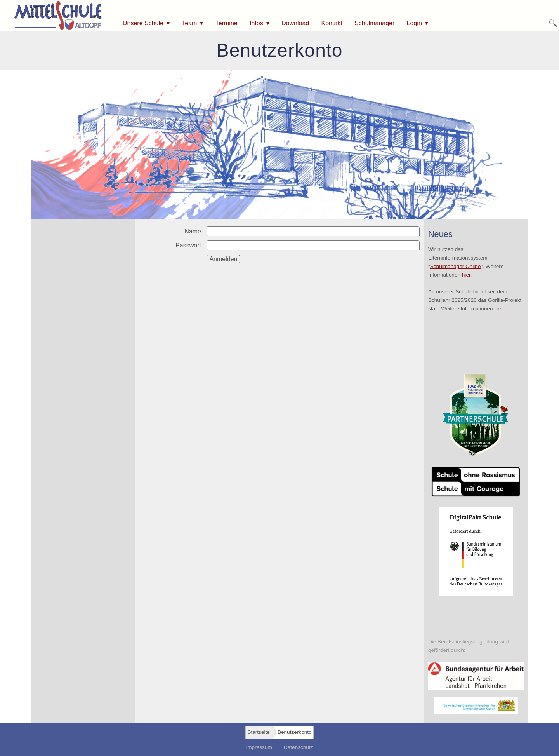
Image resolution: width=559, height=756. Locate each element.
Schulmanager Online (456, 266)
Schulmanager (374, 23)
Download (295, 23)
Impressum (259, 747)
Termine (227, 23)
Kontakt (332, 23)
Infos (256, 23)
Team (189, 23)
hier (466, 275)
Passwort (188, 245)
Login (414, 23)
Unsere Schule (143, 23)
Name (193, 231)
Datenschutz (299, 747)
